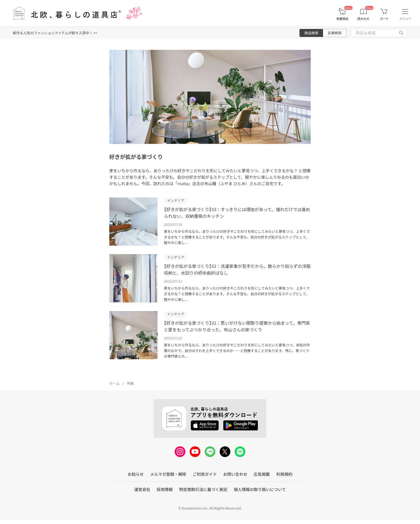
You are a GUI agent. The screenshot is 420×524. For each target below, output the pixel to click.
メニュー (405, 18)
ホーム (115, 383)
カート (384, 19)
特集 (130, 383)
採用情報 (165, 489)
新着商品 (342, 19)
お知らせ (136, 474)
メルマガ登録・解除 (168, 474)
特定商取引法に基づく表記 (203, 489)
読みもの (363, 19)
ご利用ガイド (205, 474)
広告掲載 (262, 474)
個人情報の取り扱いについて (260, 489)
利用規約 (284, 474)
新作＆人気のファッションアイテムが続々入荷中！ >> (55, 33)
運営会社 (142, 489)
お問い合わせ (235, 474)
